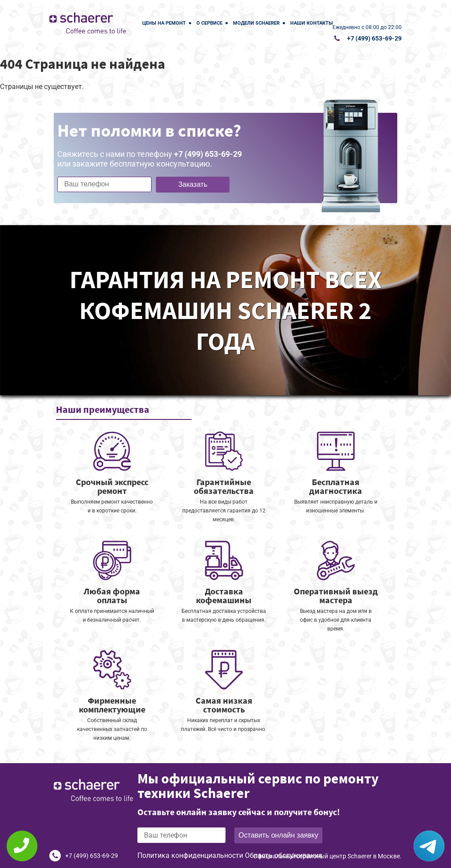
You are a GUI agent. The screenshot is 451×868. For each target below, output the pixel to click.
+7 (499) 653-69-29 (374, 38)
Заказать (193, 184)
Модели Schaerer (256, 23)
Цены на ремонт (164, 23)
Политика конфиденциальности (190, 855)
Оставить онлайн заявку (279, 835)
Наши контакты (312, 23)
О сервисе (209, 23)
